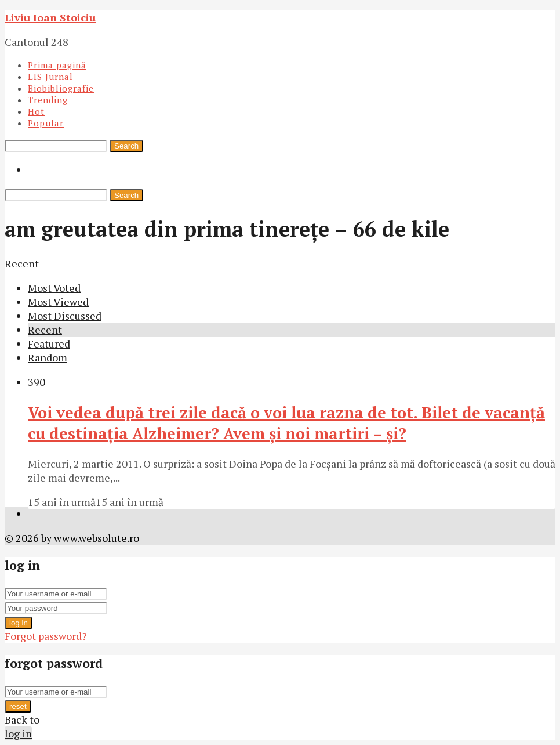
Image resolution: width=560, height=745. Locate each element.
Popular (46, 123)
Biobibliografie (61, 88)
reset (18, 706)
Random (48, 357)
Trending (48, 100)
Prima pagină (57, 65)
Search (126, 146)
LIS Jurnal (50, 77)
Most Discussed (65, 316)
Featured (49, 343)
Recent (45, 330)
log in (19, 623)
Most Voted (54, 288)
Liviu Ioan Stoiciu (50, 17)
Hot (36, 111)
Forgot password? (46, 636)
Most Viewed (58, 302)
